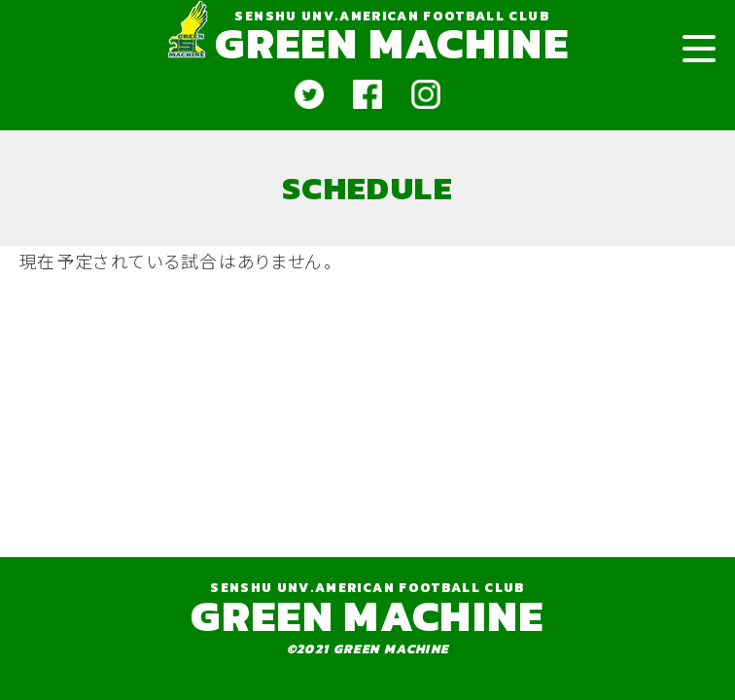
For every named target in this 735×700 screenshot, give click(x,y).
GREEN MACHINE (391, 43)
